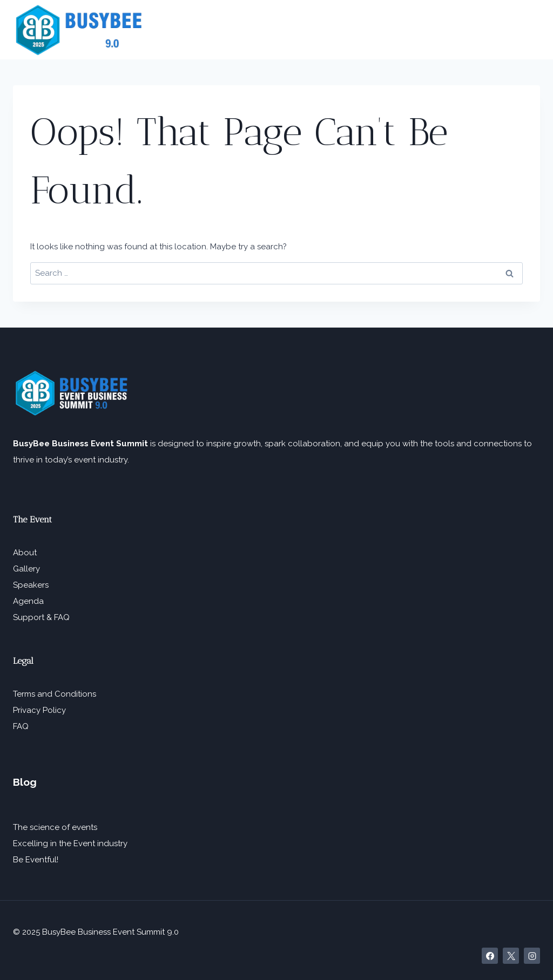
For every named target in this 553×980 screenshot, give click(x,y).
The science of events (55, 827)
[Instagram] (532, 956)
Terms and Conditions (55, 694)
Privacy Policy (39, 710)
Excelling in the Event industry (70, 843)
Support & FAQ (41, 617)
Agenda (28, 601)
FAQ (21, 726)
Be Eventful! (36, 860)
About (25, 553)
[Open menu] (528, 30)
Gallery (26, 569)
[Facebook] (490, 956)
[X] (511, 956)
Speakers (31, 585)
